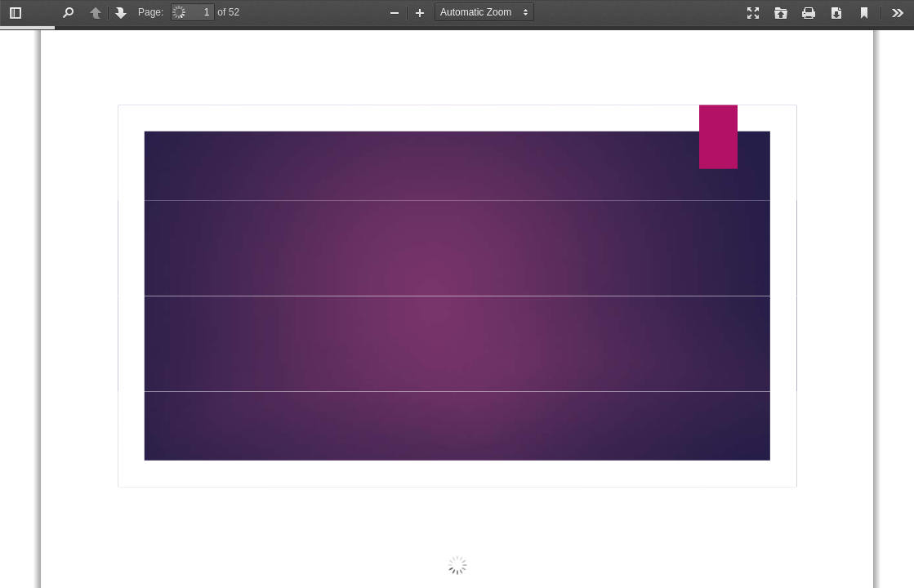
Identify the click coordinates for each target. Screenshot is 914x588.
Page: (151, 12)
